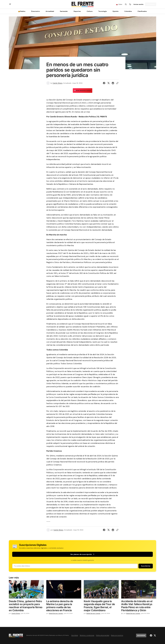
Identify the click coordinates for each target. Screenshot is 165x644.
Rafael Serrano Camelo (56, 613)
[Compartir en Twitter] (108, 83)
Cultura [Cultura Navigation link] (90, 11)
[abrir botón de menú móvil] (10, 4)
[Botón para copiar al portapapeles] (117, 83)
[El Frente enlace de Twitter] (155, 635)
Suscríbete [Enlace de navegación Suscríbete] (75, 635)
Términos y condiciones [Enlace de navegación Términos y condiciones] (87, 635)
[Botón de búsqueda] (126, 4)
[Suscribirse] (151, 4)
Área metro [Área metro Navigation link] (36, 11)
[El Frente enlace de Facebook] (151, 635)
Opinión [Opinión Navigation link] (115, 11)
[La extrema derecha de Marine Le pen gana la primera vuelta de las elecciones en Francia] (64, 606)
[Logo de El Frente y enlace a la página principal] (82, 4)
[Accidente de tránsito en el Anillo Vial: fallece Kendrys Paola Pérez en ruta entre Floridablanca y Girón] (139, 606)
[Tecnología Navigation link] (102, 11)
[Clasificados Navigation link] (142, 11)
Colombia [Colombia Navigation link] (128, 11)
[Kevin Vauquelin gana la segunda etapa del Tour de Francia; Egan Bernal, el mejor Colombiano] (101, 606)
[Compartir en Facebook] (104, 83)
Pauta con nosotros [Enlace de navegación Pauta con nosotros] (117, 635)
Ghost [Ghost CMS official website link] (60, 635)
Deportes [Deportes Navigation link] (77, 11)
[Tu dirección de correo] (75, 566)
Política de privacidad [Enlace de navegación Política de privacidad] (103, 635)
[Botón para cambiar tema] (130, 4)
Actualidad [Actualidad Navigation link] (50, 11)
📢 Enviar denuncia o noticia (83, 90)
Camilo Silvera (58, 83)
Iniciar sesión (138, 4)
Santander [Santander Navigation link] (64, 11)
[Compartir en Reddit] (113, 83)
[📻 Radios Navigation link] (22, 11)
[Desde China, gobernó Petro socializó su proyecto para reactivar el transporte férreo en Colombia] (26, 606)
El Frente (66, 635)
